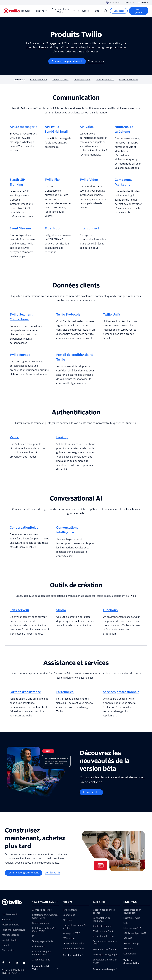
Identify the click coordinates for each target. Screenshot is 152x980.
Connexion (143, 2)
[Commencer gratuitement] (67, 61)
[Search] (106, 11)
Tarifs (97, 11)
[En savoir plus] (91, 792)
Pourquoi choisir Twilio (63, 11)
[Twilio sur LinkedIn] (18, 963)
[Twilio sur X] (11, 963)
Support (129, 2)
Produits (27, 11)
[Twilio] (12, 11)
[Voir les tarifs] (96, 61)
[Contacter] (119, 11)
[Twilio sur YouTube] (25, 963)
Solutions (40, 11)
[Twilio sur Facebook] (4, 963)
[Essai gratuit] (139, 11)
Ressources (84, 11)
